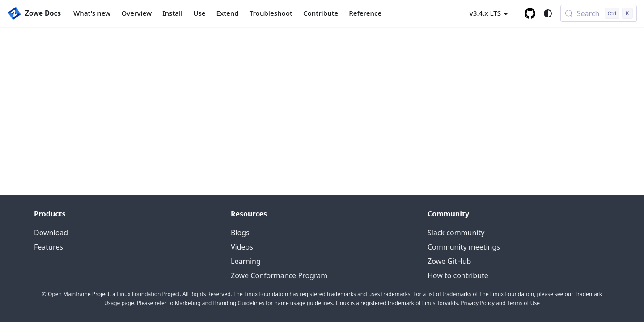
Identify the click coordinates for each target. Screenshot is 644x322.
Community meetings (464, 247)
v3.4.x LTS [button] (485, 13)
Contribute (321, 13)
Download (51, 233)
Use (199, 13)
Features (49, 247)
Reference (365, 13)
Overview (136, 13)
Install (172, 13)
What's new (92, 13)
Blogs (240, 233)
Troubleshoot (271, 13)
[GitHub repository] (530, 13)
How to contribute (458, 275)
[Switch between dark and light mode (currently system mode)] (548, 13)
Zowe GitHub (449, 261)
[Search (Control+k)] (599, 13)
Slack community (456, 233)
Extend (228, 13)
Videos (242, 247)
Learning (246, 261)
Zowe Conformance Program (279, 275)
